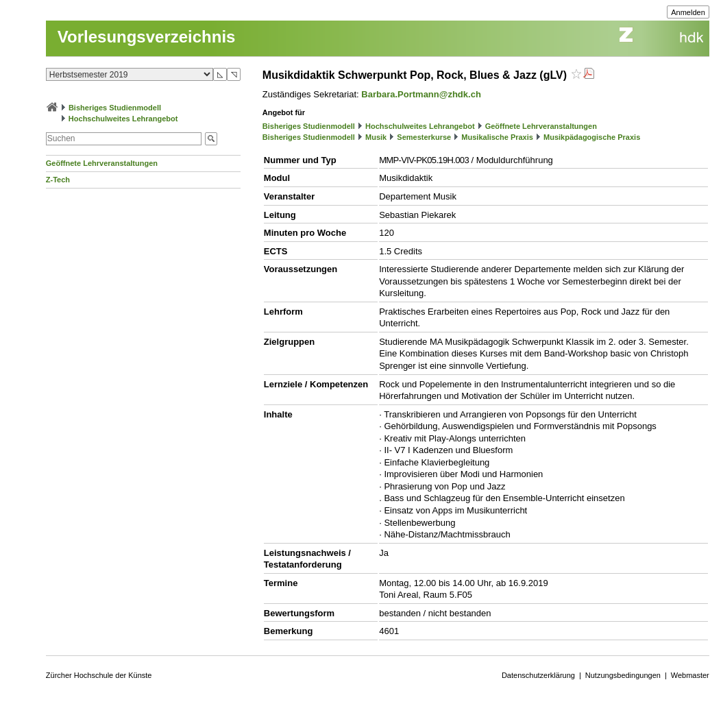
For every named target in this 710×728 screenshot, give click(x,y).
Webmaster (690, 675)
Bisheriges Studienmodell (115, 108)
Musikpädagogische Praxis (592, 137)
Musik (376, 137)
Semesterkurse (424, 137)
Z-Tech (58, 180)
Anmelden (688, 12)
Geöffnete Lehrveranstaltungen (102, 163)
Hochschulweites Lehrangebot (123, 119)
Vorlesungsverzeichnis (147, 37)
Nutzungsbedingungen (623, 675)
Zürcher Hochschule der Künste (99, 675)
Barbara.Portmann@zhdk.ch (421, 94)
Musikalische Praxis (497, 137)
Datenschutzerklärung (538, 675)
